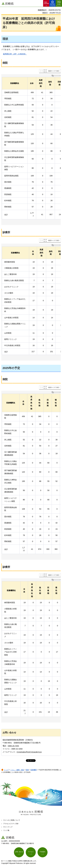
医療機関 (34, 770)
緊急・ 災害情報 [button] (46, 3)
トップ (6, 770)
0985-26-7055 (13, 746)
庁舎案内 (42, 852)
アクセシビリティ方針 (11, 824)
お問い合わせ (19, 852)
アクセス (31, 852)
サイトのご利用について (12, 820)
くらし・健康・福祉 (17, 770)
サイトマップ (8, 827)
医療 (27, 770)
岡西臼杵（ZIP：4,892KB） (14, 54)
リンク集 (6, 830)
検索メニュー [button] (58, 5)
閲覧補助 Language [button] (52, 5)
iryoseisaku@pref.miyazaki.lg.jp (29, 752)
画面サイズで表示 (54, 71)
